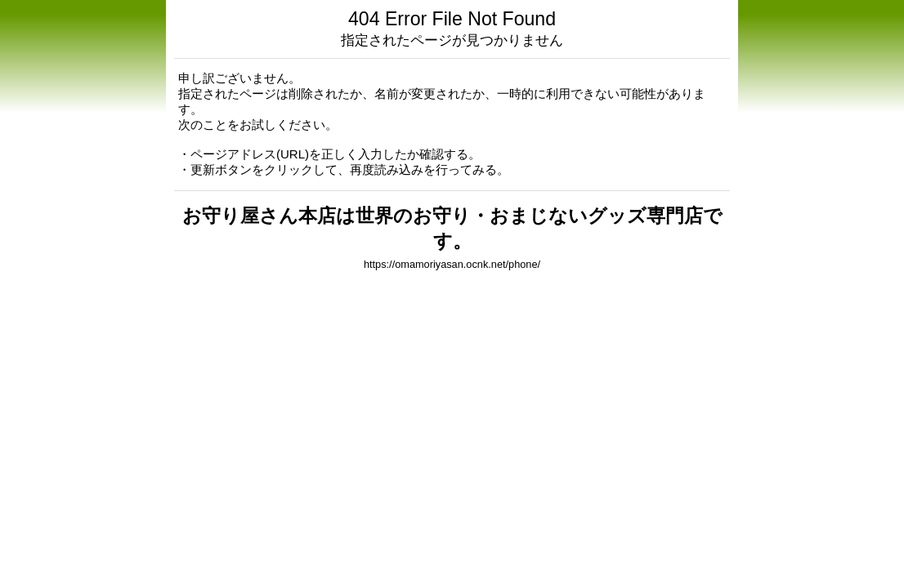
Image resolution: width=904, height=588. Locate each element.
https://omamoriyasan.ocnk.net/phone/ (452, 264)
